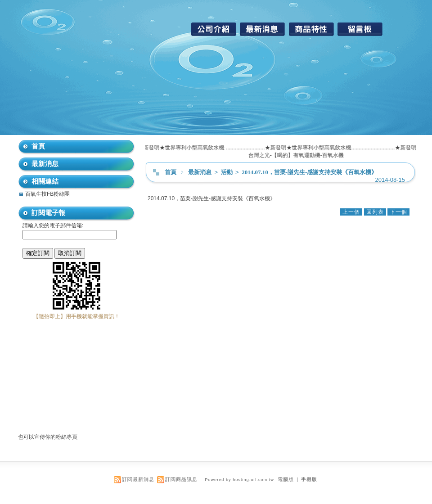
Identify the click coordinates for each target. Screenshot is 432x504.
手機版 (309, 479)
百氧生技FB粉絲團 (47, 194)
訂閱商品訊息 (181, 479)
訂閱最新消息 (138, 479)
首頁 (171, 172)
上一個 (351, 212)
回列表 (375, 212)
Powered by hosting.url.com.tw (239, 480)
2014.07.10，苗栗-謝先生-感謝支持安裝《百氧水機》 (309, 172)
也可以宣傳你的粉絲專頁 (48, 437)
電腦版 (286, 479)
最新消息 (200, 172)
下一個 (398, 212)
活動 (227, 172)
